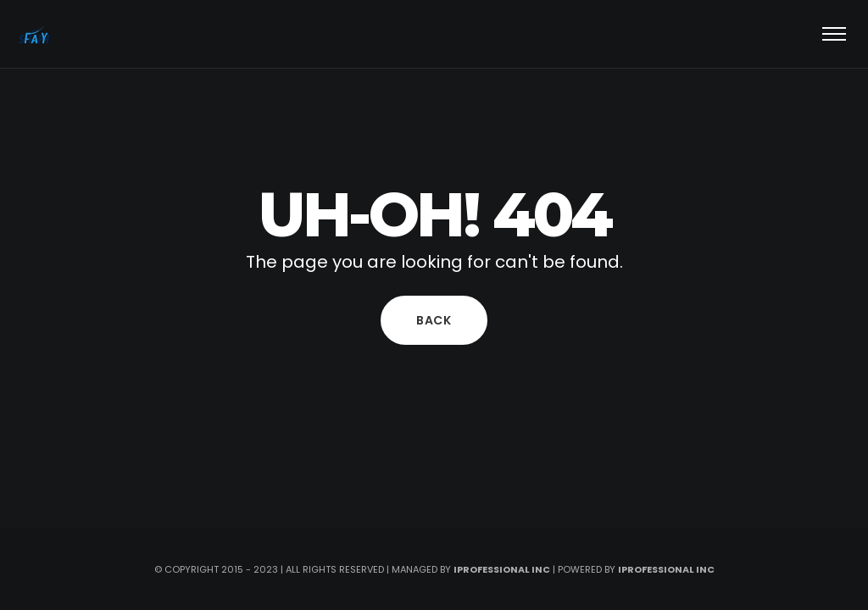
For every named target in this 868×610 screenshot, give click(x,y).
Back (434, 320)
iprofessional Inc (666, 569)
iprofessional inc (502, 569)
